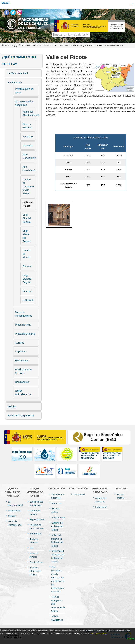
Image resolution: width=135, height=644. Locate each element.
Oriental (27, 266)
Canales (20, 343)
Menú (67, 4)
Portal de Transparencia (21, 415)
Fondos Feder (36, 562)
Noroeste (28, 137)
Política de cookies (98, 633)
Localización (101, 507)
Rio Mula (28, 146)
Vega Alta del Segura (27, 218)
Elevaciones (22, 361)
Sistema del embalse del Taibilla (57, 526)
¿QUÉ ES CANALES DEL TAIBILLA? (32, 45)
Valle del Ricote (115, 45)
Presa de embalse (25, 334)
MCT (7, 45)
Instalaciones (61, 45)
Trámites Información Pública (35, 571)
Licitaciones (79, 494)
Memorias (56, 503)
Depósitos (21, 352)
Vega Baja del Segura (27, 279)
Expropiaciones (37, 519)
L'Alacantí (28, 300)
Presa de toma (23, 325)
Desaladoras (22, 382)
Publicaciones (58, 517)
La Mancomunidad (18, 73)
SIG (31, 548)
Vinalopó (27, 291)
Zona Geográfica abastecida (88, 45)
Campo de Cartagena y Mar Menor (28, 186)
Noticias (12, 407)
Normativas (35, 534)
